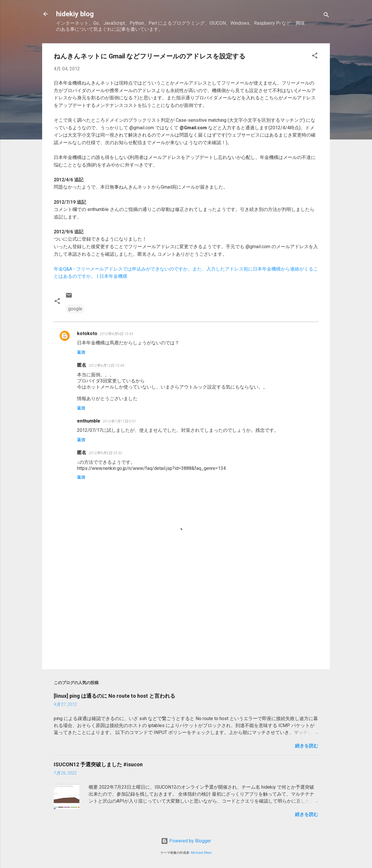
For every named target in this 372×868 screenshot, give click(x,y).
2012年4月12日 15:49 (106, 365)
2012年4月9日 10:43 (116, 334)
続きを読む (307, 746)
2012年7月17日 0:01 (119, 421)
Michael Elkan (201, 853)
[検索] (326, 16)
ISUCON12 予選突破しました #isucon (98, 764)
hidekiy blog (75, 14)
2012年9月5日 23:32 (105, 453)
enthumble (89, 421)
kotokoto (87, 333)
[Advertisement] (186, 615)
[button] (315, 57)
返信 (81, 352)
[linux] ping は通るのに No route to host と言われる (115, 696)
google (75, 309)
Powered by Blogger (186, 841)
